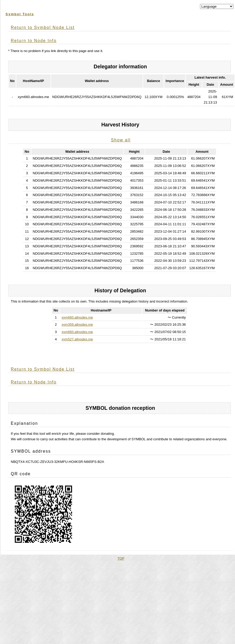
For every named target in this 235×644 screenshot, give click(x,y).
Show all (121, 140)
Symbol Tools (20, 14)
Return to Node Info (34, 41)
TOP (121, 558)
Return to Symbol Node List (43, 27)
